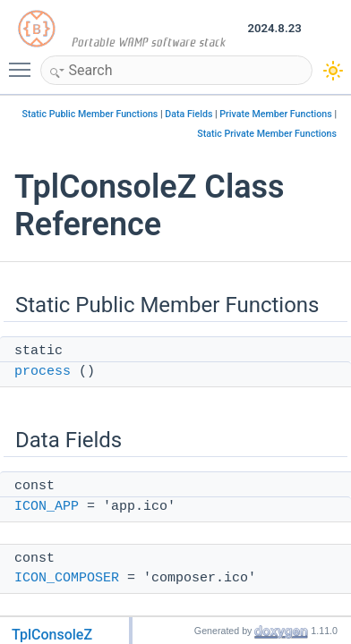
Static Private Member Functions (267, 134)
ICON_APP (47, 507)
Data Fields (188, 114)
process (43, 372)
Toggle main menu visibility (24, 62)
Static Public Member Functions (90, 114)
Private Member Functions (275, 114)
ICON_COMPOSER (67, 578)
